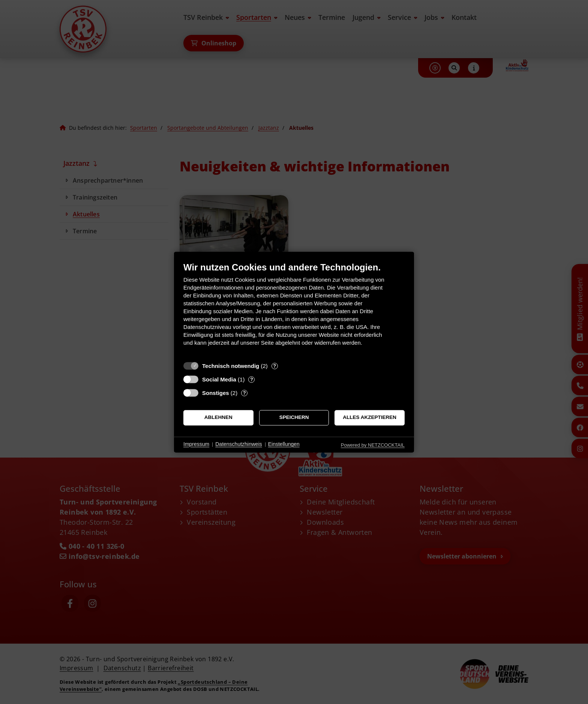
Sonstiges (216, 393)
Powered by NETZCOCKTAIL (373, 445)
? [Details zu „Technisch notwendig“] (274, 366)
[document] (294, 310)
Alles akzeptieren (370, 418)
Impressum (196, 444)
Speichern (294, 418)
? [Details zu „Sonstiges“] (244, 393)
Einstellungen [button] (284, 444)
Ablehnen (218, 418)
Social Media (219, 379)
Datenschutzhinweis (239, 444)
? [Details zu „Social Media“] (252, 379)
